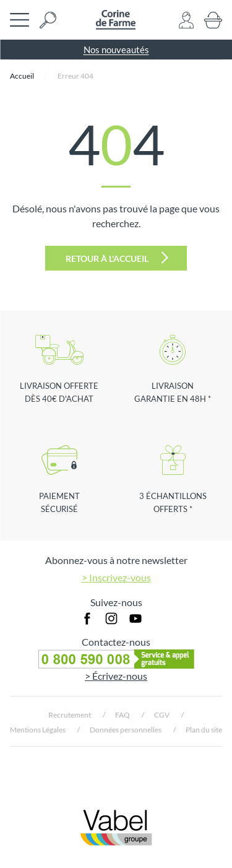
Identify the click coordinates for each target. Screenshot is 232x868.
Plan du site (204, 730)
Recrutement (70, 715)
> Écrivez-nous (116, 676)
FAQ (122, 715)
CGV (162, 715)
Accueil (22, 76)
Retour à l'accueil (117, 258)
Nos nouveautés (116, 50)
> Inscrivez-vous (116, 577)
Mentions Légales (38, 730)
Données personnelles (126, 730)
